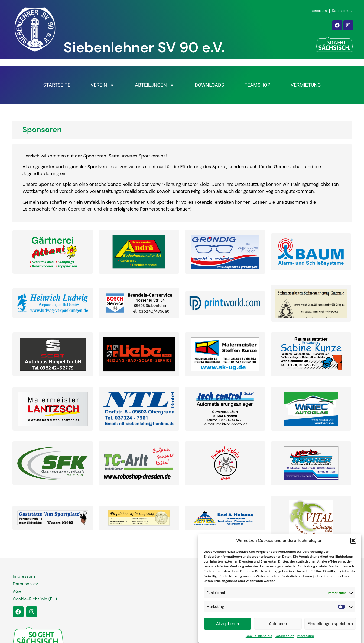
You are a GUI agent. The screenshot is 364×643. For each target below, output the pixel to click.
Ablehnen (278, 625)
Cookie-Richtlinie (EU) (35, 599)
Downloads (209, 85)
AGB (17, 591)
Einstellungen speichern (330, 625)
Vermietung (306, 85)
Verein (103, 85)
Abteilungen (155, 85)
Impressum (305, 637)
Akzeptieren (228, 625)
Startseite (57, 85)
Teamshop (257, 85)
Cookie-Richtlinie (259, 637)
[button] (353, 542)
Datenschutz (285, 637)
